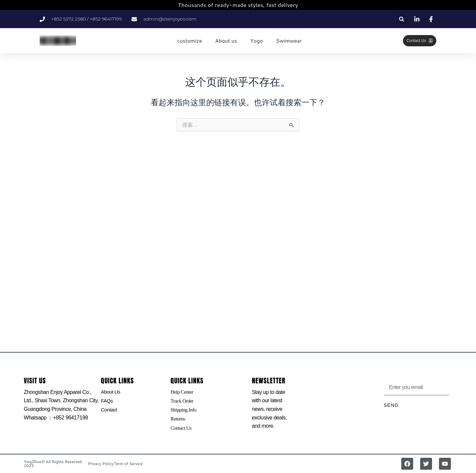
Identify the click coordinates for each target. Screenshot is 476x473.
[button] (401, 19)
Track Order (183, 401)
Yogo (257, 41)
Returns (178, 421)
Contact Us (182, 430)
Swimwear (289, 41)
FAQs (107, 401)
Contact (109, 411)
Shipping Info (184, 411)
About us (226, 41)
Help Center (183, 392)
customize (190, 41)
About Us (111, 392)
